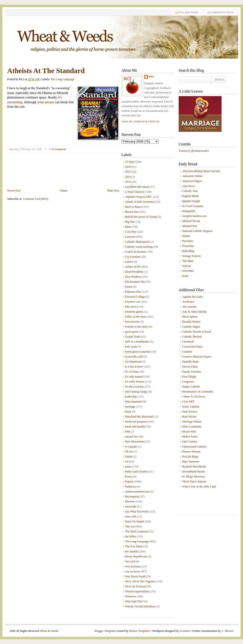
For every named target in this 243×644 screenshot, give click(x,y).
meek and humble (135, 427)
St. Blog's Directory (194, 477)
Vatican (187, 266)
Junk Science (190, 412)
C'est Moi (131, 232)
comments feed (222, 12)
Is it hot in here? (134, 367)
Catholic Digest (191, 327)
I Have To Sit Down (194, 397)
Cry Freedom (133, 257)
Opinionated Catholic (195, 447)
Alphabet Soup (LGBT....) (140, 197)
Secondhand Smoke (194, 472)
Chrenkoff (188, 342)
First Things (189, 377)
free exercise (132, 322)
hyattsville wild (134, 357)
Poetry (129, 477)
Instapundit (189, 211)
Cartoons (130, 237)
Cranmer (187, 352)
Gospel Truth (133, 337)
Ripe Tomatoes (191, 462)
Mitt (128, 432)
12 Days (130, 162)
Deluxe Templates (139, 631)
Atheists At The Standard (46, 71)
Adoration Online (192, 176)
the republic (132, 551)
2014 (128, 177)
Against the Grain (192, 297)
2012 (128, 172)
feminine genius (134, 312)
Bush (128, 227)
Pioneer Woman (191, 452)
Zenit (185, 276)
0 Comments (59, 149)
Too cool (130, 561)
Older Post (113, 191)
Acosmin (185, 631)
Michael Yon (190, 226)
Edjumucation (133, 292)
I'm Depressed (133, 362)
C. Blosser (228, 631)
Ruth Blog (188, 251)
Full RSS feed (188, 12)
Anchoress (188, 302)
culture (129, 262)
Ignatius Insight (191, 201)
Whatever (131, 596)
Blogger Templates (105, 631)
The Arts (130, 526)
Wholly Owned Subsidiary (140, 606)
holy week (131, 347)
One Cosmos (190, 442)
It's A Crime (132, 372)
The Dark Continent (137, 531)
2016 (128, 182)
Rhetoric (130, 501)
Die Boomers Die (135, 282)
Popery (129, 482)
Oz (127, 462)
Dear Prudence (134, 277)
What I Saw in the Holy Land (199, 487)
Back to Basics (134, 207)
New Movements (135, 442)
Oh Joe (129, 452)
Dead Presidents (134, 272)
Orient (129, 457)
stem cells (131, 516)
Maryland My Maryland (139, 417)
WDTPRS (188, 271)
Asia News (188, 186)
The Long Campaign (62, 79)
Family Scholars (192, 372)
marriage (130, 407)
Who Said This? (134, 601)
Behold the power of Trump (141, 217)
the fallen (130, 536)
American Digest (192, 181)
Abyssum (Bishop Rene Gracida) (201, 171)
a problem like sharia (137, 187)
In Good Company (193, 206)
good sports (132, 332)
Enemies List (133, 302)
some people (46, 102)
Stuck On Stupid (134, 521)
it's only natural (134, 377)
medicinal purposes (136, 422)
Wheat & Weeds (49, 631)
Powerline (188, 246)
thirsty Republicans (136, 556)
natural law (132, 437)
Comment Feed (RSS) (35, 199)
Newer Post (14, 191)
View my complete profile (140, 122)
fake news (131, 307)
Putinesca (131, 487)
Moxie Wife (189, 432)
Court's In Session (135, 252)
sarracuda (131, 506)
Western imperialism (137, 591)
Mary (128, 412)
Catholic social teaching (139, 247)
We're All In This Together (140, 581)
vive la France (133, 566)
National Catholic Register (197, 231)
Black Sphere (190, 317)
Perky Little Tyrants (137, 472)
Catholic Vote (190, 191)
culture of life (133, 267)
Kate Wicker (189, 417)
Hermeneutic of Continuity (198, 392)
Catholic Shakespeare (137, 242)
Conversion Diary (192, 347)
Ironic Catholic (191, 407)
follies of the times (136, 317)
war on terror (133, 571)
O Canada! (131, 447)
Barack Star (132, 212)
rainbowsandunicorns (137, 492)
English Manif (190, 196)
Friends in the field (136, 327)
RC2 (152, 77)
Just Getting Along (136, 392)
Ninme (186, 236)
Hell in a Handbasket (137, 342)
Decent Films (190, 367)
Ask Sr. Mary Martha (194, 312)
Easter (129, 287)
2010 (128, 167)
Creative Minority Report (197, 357)
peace (128, 467)
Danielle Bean (190, 362)
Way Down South (135, 576)
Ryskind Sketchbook (194, 467)
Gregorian (188, 382)
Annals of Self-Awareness (140, 202)
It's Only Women (135, 382)
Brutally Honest (191, 322)
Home (64, 191)
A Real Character (135, 192)
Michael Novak (191, 221)
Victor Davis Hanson (194, 482)
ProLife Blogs (190, 457)
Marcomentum (134, 402)
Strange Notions (192, 256)
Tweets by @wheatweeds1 (194, 151)
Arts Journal (189, 307)
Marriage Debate (192, 422)
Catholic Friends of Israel (197, 332)
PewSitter (188, 241)
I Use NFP (188, 402)
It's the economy (134, 387)
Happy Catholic (191, 387)
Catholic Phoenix (192, 337)
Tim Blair (188, 261)
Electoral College (135, 297)
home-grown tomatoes (138, 352)
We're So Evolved (135, 586)
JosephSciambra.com (194, 216)
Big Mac (130, 222)
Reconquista (132, 497)
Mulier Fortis (190, 437)
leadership (131, 397)
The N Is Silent (134, 546)
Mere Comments (192, 427)
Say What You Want (137, 511)
